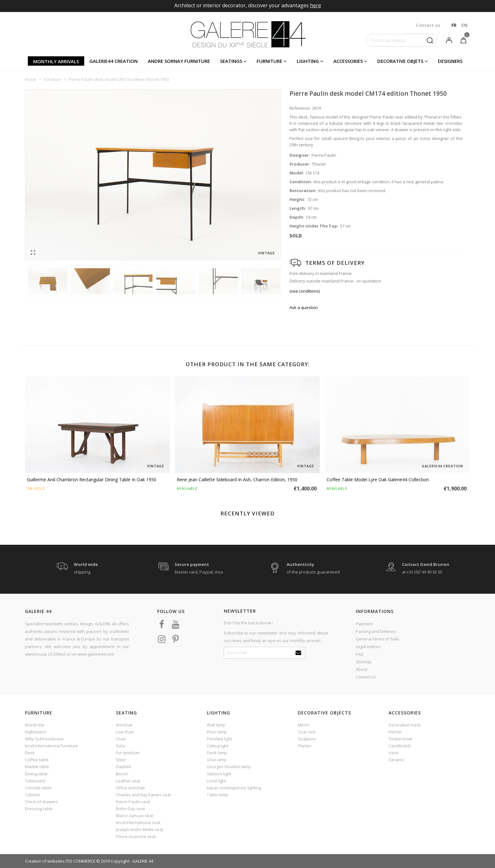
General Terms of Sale (377, 639)
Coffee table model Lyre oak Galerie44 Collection (378, 480)
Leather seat (128, 781)
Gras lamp (217, 760)
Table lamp (217, 795)
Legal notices (368, 646)
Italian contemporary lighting (234, 788)
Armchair (124, 725)
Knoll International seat (138, 822)
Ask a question (304, 307)
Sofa (120, 746)
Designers (450, 61)
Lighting (308, 61)
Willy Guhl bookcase (44, 739)
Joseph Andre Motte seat (140, 829)
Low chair (125, 732)
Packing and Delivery (376, 631)
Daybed (123, 767)
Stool (121, 760)
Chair (121, 739)
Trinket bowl (400, 739)
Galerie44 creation (113, 61)
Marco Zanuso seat (134, 816)
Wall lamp (216, 725)
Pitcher (395, 732)
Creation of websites (45, 861)
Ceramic (396, 760)
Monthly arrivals (56, 61)
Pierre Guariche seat (136, 836)
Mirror (304, 725)
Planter (305, 746)
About (361, 669)
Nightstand (35, 732)
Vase (394, 753)
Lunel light (216, 781)
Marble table (37, 767)
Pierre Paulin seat (133, 802)
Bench (122, 774)
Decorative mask (405, 725)
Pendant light (219, 739)
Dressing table (39, 809)
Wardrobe (35, 725)
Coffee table (37, 760)
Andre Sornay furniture (179, 61)
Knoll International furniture (51, 746)
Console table (38, 788)
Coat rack (307, 732)
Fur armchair (128, 753)
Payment (364, 624)
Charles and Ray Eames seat (143, 795)
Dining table (36, 774)
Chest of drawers (42, 802)
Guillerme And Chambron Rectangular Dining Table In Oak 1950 (92, 480)
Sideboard (35, 781)
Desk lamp (217, 753)
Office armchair (131, 788)
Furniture (269, 61)
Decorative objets (400, 61)
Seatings (231, 61)
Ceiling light (218, 746)
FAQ (360, 654)
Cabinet (32, 795)
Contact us (366, 677)
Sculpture (307, 739)
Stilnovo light (219, 774)
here (316, 5)
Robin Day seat (130, 809)
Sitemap (364, 662)
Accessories (348, 61)
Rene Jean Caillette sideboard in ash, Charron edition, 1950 (237, 480)
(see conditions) (305, 291)
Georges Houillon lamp (229, 767)
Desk (30, 753)
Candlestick (400, 746)
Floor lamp (217, 732)
